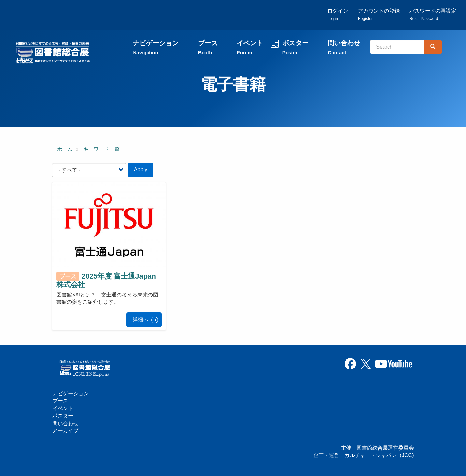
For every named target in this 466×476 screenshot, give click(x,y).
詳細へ (140, 320)
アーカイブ (65, 431)
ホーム (65, 149)
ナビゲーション (157, 50)
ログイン (338, 15)
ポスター (296, 50)
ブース (208, 50)
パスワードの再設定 (433, 15)
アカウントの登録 (379, 15)
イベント (250, 50)
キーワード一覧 (101, 149)
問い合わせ (345, 50)
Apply (141, 170)
